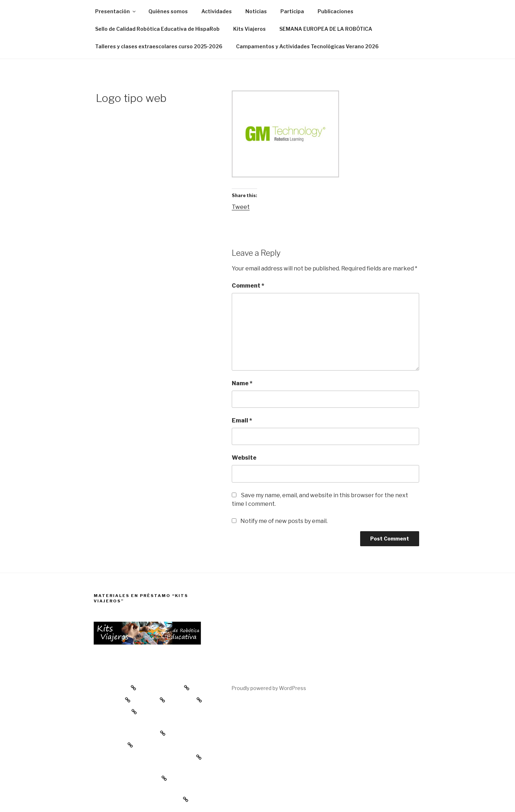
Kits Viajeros (249, 29)
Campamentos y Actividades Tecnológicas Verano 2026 (307, 46)
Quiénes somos (168, 11)
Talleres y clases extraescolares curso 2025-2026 (159, 46)
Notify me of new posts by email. (284, 521)
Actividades (217, 11)
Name (242, 383)
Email (242, 420)
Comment (248, 286)
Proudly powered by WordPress (269, 688)
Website (244, 458)
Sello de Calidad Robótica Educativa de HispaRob (157, 29)
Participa (292, 11)
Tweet (241, 207)
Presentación (116, 11)
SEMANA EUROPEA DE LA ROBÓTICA (326, 29)
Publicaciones (335, 11)
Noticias (256, 11)
